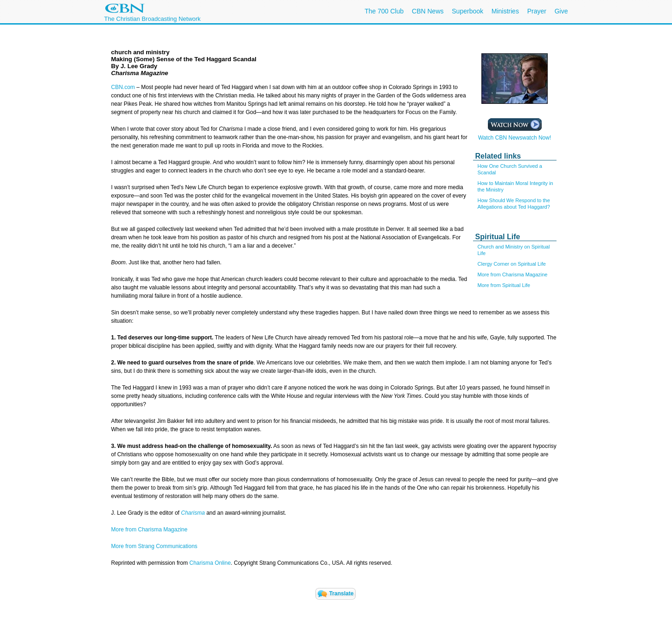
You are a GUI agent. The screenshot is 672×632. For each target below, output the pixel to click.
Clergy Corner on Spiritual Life (512, 264)
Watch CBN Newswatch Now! (515, 135)
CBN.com (123, 87)
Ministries (505, 11)
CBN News (428, 11)
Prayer (537, 11)
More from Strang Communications (154, 546)
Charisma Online (210, 563)
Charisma (193, 513)
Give (561, 11)
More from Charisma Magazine (513, 275)
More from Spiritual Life (504, 285)
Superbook (467, 11)
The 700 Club (384, 11)
